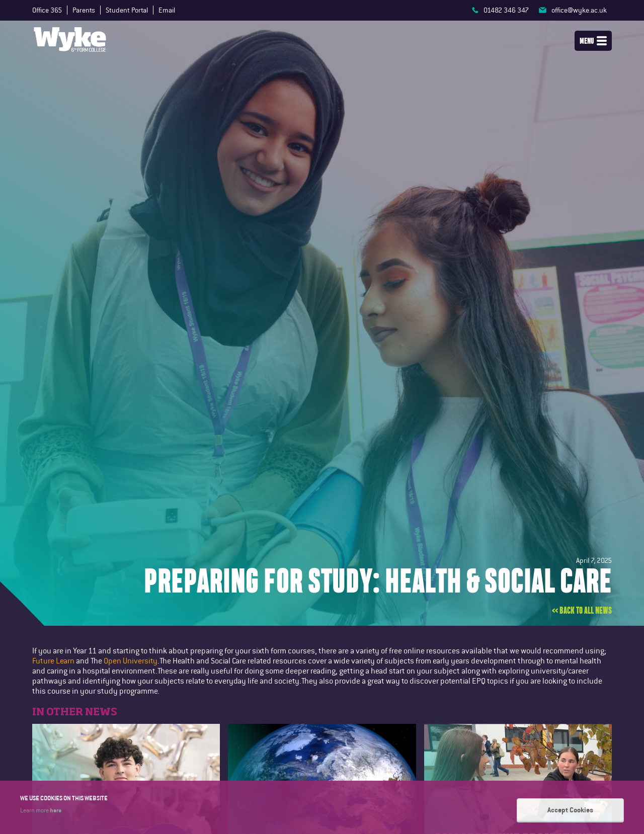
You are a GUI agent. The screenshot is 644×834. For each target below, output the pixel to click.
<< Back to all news (582, 611)
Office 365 (47, 10)
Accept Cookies (570, 810)
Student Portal (127, 10)
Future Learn (53, 661)
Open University (131, 661)
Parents (84, 10)
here (56, 810)
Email (167, 10)
